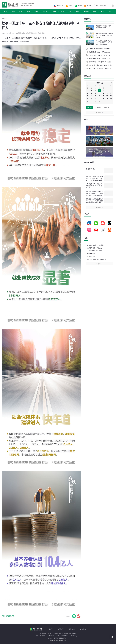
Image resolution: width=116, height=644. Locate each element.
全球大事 (98, 107)
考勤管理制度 (91, 256)
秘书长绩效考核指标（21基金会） (97, 259)
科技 (70, 12)
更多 (110, 12)
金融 (29, 12)
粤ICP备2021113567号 (45, 634)
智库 (102, 12)
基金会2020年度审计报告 (95, 251)
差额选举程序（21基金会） (95, 248)
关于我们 (50, 629)
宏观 (13, 12)
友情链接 (83, 629)
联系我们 (61, 629)
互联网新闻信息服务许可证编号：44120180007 (64, 634)
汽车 (78, 12)
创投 (95, 12)
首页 (5, 12)
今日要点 (90, 107)
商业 (36, 12)
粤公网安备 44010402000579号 (58, 641)
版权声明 (72, 629)
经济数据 (106, 107)
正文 (7, 18)
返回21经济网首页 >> (9, 616)
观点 (55, 12)
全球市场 (45, 12)
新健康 (86, 12)
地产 (62, 12)
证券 (21, 12)
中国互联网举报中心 (41, 636)
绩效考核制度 (91, 254)
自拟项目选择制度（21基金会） (97, 245)
